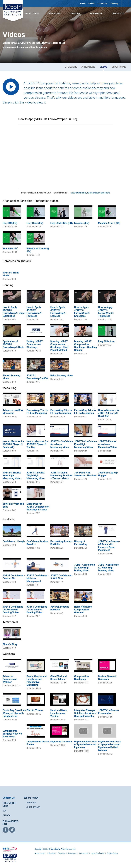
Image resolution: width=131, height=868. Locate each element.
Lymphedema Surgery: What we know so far (12, 734)
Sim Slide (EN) (10, 249)
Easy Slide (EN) (35, 223)
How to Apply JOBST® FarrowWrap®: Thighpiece (106, 312)
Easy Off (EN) (10, 223)
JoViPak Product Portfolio (60, 608)
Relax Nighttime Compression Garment (83, 610)
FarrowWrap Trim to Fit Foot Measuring (61, 412)
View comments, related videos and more (90, 193)
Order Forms (119, 67)
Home (83, 3)
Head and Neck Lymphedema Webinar (59, 713)
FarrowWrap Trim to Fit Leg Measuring (85, 412)
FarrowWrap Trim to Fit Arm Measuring (37, 412)
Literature (71, 67)
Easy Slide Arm (106, 341)
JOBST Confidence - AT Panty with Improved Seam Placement (109, 546)
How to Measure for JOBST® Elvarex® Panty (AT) (13, 444)
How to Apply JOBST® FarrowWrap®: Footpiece (34, 312)
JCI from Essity (54, 849)
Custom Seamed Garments (107, 678)
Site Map (114, 3)
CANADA (7, 815)
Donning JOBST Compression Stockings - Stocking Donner (86, 346)
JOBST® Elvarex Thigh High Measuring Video (36, 476)
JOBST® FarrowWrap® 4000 (37, 377)
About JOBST (32, 13)
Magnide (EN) (82, 223)
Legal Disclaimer (98, 853)
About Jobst (40, 853)
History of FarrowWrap (81, 543)
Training (75, 13)
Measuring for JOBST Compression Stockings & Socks (38, 507)
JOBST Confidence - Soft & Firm (61, 577)
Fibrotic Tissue (35, 710)
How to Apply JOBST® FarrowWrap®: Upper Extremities (14, 312)
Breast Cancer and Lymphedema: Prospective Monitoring (37, 681)
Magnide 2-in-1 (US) (109, 223)
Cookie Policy (112, 853)
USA (4, 811)
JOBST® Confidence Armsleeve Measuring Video (62, 444)
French (92, 3)
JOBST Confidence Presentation (108, 712)
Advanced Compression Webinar (10, 679)
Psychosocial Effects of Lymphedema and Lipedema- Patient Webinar (109, 746)
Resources (96, 13)
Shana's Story (10, 644)
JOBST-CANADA (33, 807)
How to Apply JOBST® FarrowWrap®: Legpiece (58, 312)
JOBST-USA (31, 803)
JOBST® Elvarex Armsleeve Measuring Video (107, 444)
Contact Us (102, 3)
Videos (103, 67)
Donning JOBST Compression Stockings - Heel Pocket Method (59, 346)
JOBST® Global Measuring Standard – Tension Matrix (61, 476)
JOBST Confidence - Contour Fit (14, 577)
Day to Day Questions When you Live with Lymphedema (14, 713)
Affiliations (88, 67)
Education (55, 13)
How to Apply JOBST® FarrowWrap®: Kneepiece (82, 312)
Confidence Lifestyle (14, 541)
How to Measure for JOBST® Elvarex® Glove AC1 (109, 413)
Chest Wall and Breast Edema (59, 678)
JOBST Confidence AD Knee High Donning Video (108, 568)
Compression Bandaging (81, 678)
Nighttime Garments (61, 742)
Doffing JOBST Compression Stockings (35, 344)
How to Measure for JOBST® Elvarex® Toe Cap (37, 444)
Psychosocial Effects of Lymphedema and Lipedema (86, 744)
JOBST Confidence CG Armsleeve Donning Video (13, 610)
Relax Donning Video (62, 376)
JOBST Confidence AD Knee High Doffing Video (84, 568)
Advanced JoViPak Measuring (13, 412)
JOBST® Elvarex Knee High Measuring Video (12, 476)
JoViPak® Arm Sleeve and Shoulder (85, 474)
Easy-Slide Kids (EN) (62, 223)
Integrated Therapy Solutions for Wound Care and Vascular (85, 713)
